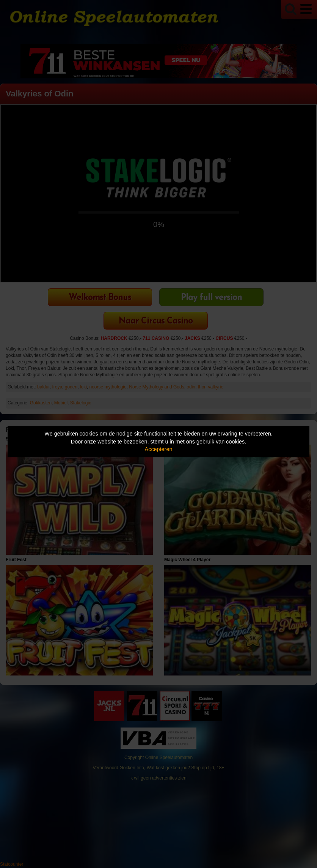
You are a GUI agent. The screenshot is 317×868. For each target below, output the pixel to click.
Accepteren (159, 449)
